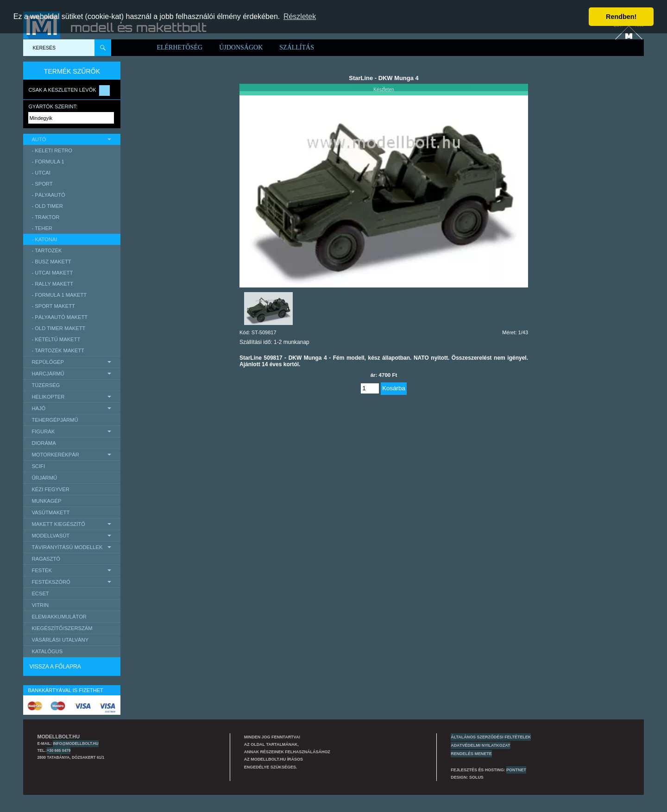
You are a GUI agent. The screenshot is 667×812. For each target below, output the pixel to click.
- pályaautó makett (60, 317)
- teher (42, 228)
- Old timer (47, 206)
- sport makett (53, 306)
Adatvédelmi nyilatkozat (480, 745)
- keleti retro (52, 150)
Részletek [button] (300, 16)
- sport (42, 184)
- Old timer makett (58, 328)
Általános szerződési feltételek (491, 737)
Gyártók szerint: (53, 106)
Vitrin (40, 605)
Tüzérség (46, 385)
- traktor (45, 217)
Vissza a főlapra (55, 667)
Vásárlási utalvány (60, 640)
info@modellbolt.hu (76, 743)
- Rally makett (52, 284)
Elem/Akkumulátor (59, 617)
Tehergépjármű (55, 420)
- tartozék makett (58, 350)
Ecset (40, 593)
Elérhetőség (179, 47)
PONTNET (516, 770)
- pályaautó (48, 195)
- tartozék (47, 250)
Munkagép (46, 501)
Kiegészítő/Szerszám (62, 628)
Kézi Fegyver (50, 489)
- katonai (44, 239)
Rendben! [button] (621, 17)
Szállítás (297, 47)
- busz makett (51, 262)
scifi (38, 466)
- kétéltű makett (56, 339)
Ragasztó (46, 559)
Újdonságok (241, 47)
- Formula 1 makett (59, 295)
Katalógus (47, 651)
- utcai (41, 173)
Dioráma (44, 443)
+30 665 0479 (59, 750)
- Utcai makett (52, 273)
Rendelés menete (471, 754)
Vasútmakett (50, 512)
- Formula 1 (48, 162)
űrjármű (44, 478)
